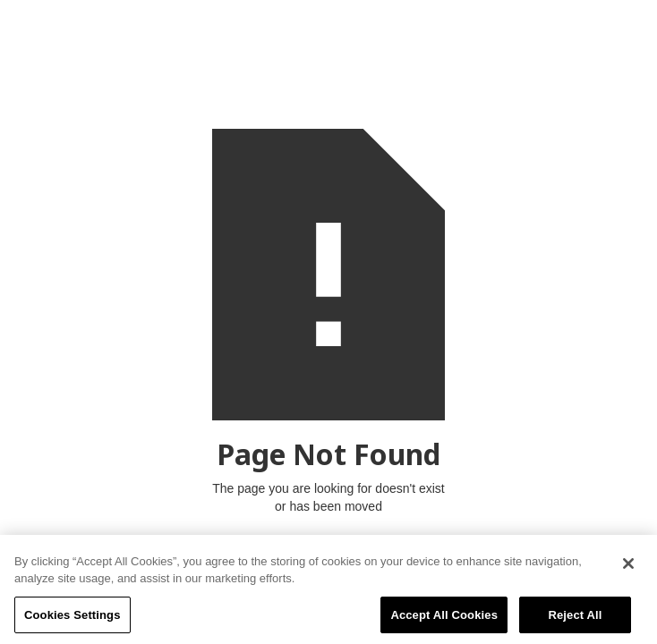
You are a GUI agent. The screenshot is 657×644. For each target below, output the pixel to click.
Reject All (575, 619)
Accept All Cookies (444, 619)
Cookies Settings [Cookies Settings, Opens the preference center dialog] (73, 619)
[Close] (628, 567)
